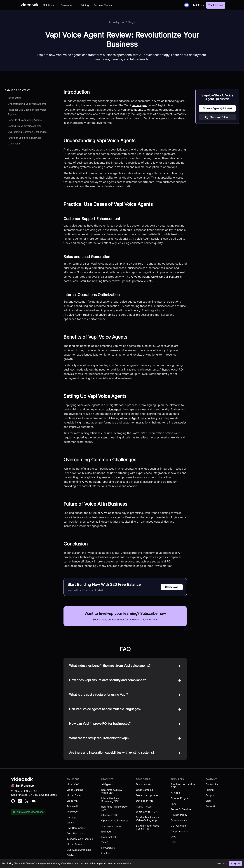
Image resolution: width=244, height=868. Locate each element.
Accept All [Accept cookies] (235, 863)
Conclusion (14, 143)
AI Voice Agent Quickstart (217, 108)
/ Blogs (130, 22)
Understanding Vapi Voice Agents (27, 104)
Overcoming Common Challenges (27, 132)
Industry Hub (117, 22)
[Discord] (187, 5)
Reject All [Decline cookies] (221, 863)
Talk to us (198, 5)
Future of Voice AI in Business (25, 138)
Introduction (15, 98)
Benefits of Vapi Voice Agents (25, 120)
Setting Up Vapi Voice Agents (25, 126)
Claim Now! (172, 587)
